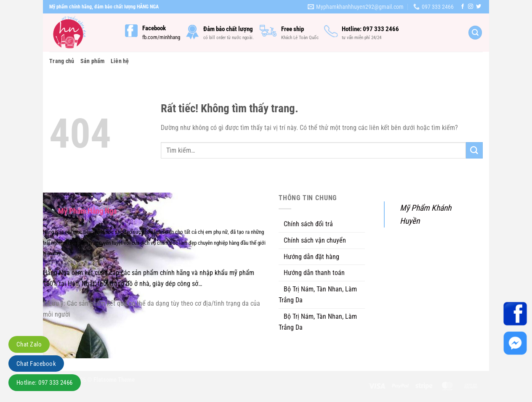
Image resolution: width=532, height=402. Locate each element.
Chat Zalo (29, 344)
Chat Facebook (36, 364)
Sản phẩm (93, 61)
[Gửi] (474, 151)
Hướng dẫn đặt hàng (311, 257)
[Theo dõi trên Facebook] (463, 7)
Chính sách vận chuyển (315, 240)
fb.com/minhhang (161, 37)
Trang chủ (62, 61)
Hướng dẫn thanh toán (314, 273)
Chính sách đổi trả (308, 224)
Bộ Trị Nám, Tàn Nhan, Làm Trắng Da (318, 295)
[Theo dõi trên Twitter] (479, 7)
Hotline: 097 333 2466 (45, 383)
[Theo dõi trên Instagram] (471, 7)
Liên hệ (120, 61)
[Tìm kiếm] (475, 33)
